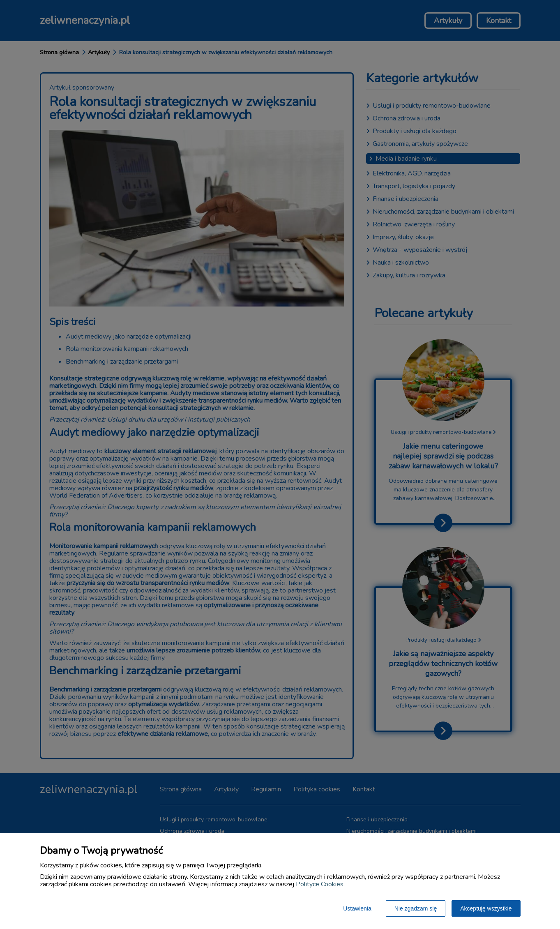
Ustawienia (357, 908)
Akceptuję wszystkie (486, 908)
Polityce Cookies (320, 884)
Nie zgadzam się (416, 908)
